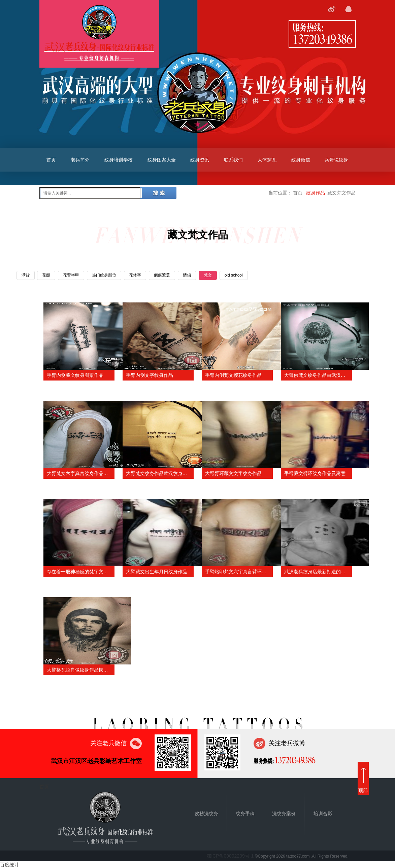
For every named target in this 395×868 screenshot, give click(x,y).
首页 (51, 160)
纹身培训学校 (119, 160)
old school (234, 275)
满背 (26, 275)
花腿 (46, 275)
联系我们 (233, 160)
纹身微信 (301, 160)
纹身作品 (316, 193)
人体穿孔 (267, 160)
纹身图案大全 (162, 160)
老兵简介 (80, 160)
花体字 (135, 275)
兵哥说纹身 (336, 160)
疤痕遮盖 (162, 275)
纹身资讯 (200, 160)
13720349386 (322, 39)
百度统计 (9, 865)
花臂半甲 (71, 275)
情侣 (187, 275)
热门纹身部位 (104, 275)
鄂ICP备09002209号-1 (230, 856)
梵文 (208, 275)
